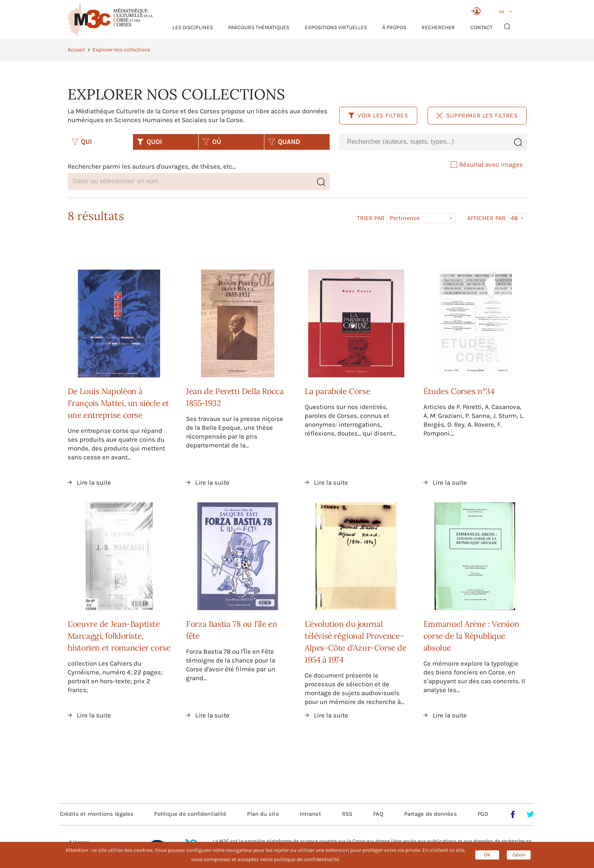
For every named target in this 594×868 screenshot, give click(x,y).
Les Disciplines (193, 27)
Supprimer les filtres (477, 115)
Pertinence (405, 218)
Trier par (371, 218)
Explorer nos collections (121, 50)
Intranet (310, 814)
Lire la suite (94, 482)
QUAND (284, 142)
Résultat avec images (487, 164)
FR (502, 12)
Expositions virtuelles (336, 27)
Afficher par (486, 218)
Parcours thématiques (259, 27)
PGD (483, 814)
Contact (481, 27)
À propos (394, 27)
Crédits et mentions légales (97, 814)
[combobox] (424, 142)
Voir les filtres (378, 115)
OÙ (212, 142)
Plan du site (263, 814)
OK (487, 855)
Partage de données (431, 814)
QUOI (149, 142)
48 (514, 218)
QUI (82, 142)
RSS (347, 814)
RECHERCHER (438, 27)
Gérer (519, 855)
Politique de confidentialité (190, 814)
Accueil (76, 50)
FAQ (378, 814)
